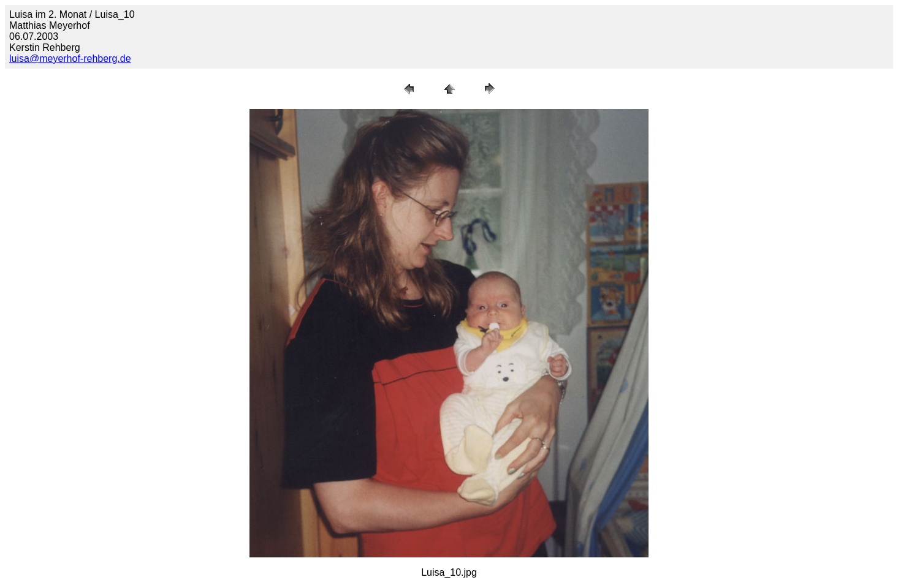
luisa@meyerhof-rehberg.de (70, 58)
